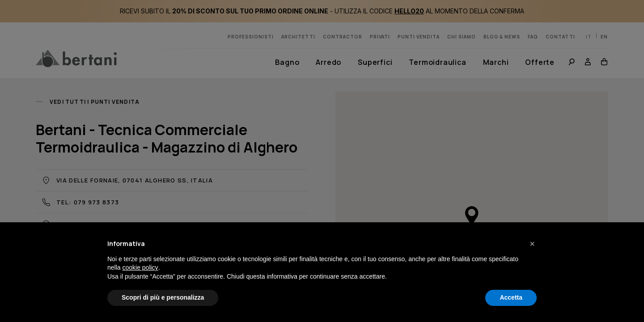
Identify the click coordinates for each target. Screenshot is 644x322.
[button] (532, 244)
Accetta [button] (511, 297)
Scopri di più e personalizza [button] (163, 297)
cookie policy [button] (140, 267)
